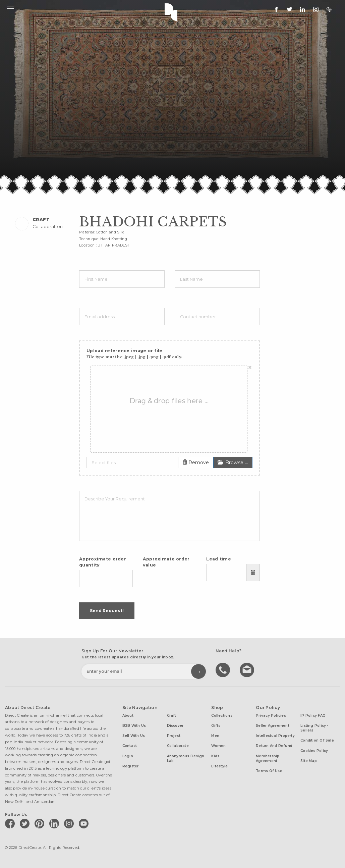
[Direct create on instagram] (316, 9)
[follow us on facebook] (276, 9)
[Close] (250, 368)
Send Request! (107, 611)
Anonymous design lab (186, 758)
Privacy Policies (271, 716)
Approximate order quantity (103, 562)
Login (128, 756)
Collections (222, 716)
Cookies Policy (314, 751)
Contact (130, 746)
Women (218, 746)
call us (224, 669)
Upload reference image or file (134, 354)
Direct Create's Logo (173, 11)
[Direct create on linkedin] (302, 9)
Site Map (309, 761)
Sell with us (134, 736)
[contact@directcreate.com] (329, 9)
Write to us (248, 669)
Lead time (219, 559)
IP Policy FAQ (313, 716)
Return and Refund (274, 746)
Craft (172, 716)
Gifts (216, 726)
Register (131, 766)
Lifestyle (219, 766)
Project (174, 736)
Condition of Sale (317, 740)
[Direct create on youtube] (85, 823)
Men (215, 736)
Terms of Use (269, 771)
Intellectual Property (275, 736)
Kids (215, 756)
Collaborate (178, 746)
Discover (175, 726)
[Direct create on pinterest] (41, 823)
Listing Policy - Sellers (314, 728)
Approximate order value (166, 562)
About (128, 716)
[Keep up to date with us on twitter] (289, 9)
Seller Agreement (273, 726)
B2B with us (134, 726)
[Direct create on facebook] (11, 823)
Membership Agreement (268, 758)
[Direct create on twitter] (26, 823)
